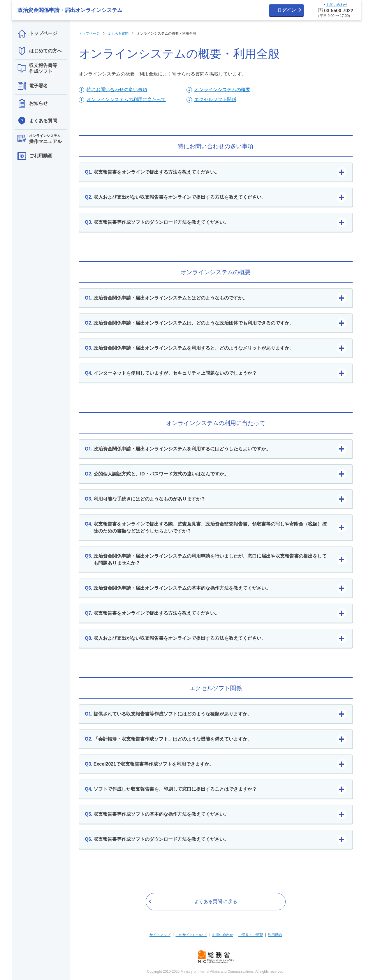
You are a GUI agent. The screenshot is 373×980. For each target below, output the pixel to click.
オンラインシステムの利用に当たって (126, 99)
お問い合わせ (223, 935)
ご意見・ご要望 (251, 935)
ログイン (286, 10)
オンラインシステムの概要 (222, 90)
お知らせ (33, 103)
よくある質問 (37, 121)
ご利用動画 (35, 156)
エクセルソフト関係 (215, 99)
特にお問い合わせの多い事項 (117, 90)
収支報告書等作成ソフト (37, 68)
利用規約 (275, 935)
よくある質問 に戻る (216, 901)
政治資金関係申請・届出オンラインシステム (70, 10)
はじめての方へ (40, 51)
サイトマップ (160, 935)
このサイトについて (191, 935)
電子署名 (33, 86)
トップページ (37, 34)
